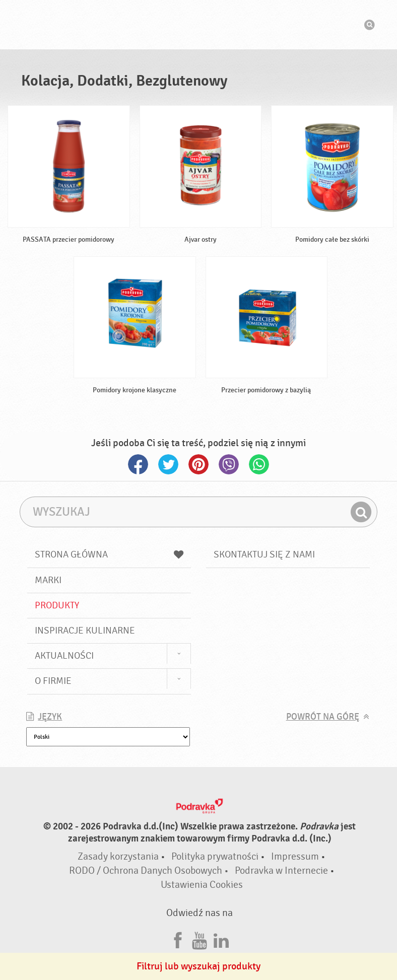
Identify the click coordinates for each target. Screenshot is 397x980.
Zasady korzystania (118, 856)
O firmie (53, 681)
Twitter (168, 464)
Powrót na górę (323, 717)
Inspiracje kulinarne (85, 631)
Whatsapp (259, 464)
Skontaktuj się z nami (264, 554)
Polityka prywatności (215, 856)
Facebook (138, 464)
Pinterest (198, 464)
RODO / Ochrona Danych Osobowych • (150, 870)
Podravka (198, 25)
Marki (48, 580)
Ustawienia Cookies (202, 885)
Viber (229, 464)
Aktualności (64, 656)
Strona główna (109, 554)
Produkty (57, 605)
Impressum (295, 856)
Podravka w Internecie (281, 870)
